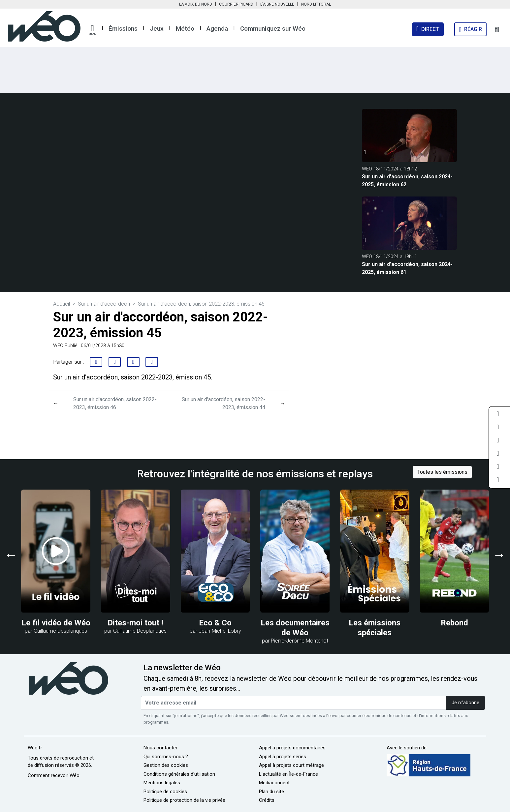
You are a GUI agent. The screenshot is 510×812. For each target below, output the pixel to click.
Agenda (217, 29)
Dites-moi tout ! (135, 623)
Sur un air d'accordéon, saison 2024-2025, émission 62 (407, 180)
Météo (185, 29)
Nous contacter (160, 748)
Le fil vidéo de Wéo (56, 623)
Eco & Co (215, 623)
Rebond (454, 623)
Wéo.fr (35, 748)
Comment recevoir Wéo (54, 775)
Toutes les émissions (442, 472)
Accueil (62, 304)
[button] (92, 30)
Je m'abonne (465, 703)
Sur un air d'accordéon (104, 304)
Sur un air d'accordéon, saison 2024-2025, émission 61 (407, 268)
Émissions (123, 29)
